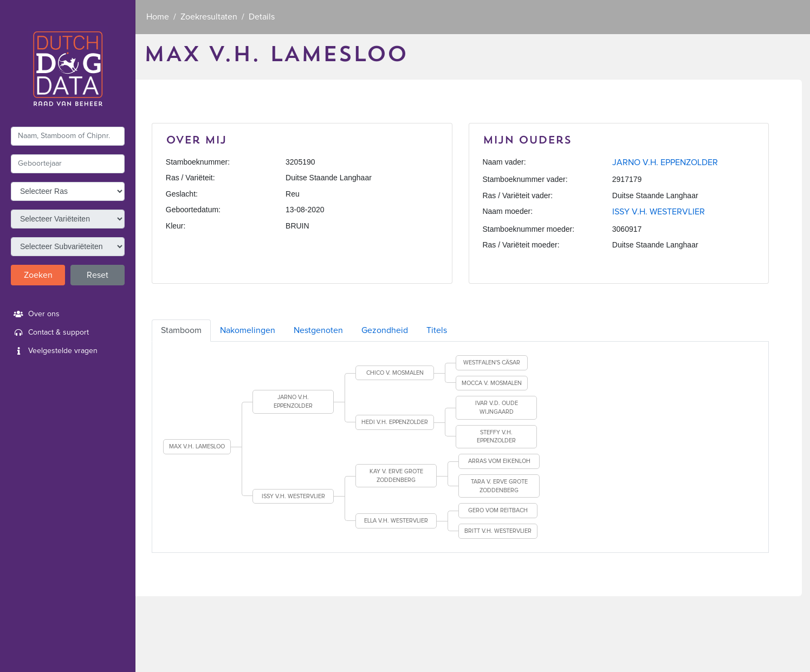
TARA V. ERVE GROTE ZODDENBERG (499, 486)
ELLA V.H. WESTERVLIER (396, 521)
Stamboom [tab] (181, 330)
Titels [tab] (437, 330)
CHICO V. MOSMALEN (395, 373)
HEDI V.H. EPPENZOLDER (395, 422)
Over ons (35, 314)
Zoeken (38, 275)
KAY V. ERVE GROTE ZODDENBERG (396, 476)
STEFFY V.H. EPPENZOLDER (496, 437)
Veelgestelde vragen (54, 351)
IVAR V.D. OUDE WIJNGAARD (497, 407)
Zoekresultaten (209, 17)
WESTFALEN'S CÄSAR (492, 363)
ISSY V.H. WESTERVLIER (659, 212)
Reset (98, 275)
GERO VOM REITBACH (498, 510)
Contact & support (50, 332)
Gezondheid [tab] (385, 330)
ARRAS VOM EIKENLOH (499, 461)
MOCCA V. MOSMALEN (492, 383)
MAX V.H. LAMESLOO (197, 446)
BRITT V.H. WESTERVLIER (498, 531)
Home (158, 17)
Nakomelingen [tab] (248, 330)
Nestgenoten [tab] (318, 330)
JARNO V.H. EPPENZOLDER (665, 162)
